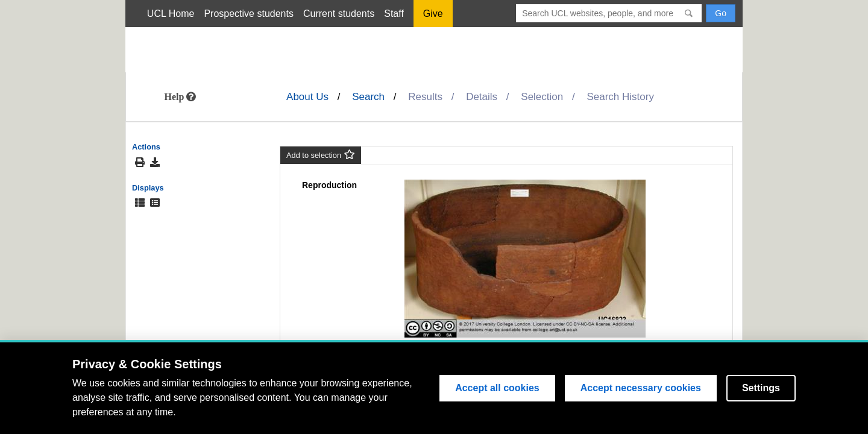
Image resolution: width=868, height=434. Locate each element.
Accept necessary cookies (641, 388)
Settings (761, 388)
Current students (339, 14)
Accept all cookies (497, 388)
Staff (394, 14)
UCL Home (171, 14)
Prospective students (249, 14)
